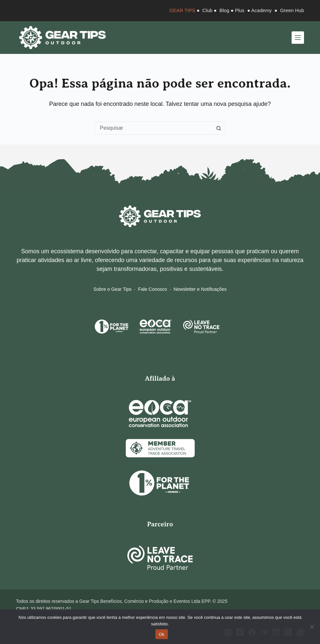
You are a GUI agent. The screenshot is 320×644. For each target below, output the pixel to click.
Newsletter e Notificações (200, 289)
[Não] (312, 627)
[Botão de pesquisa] (219, 128)
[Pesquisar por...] (153, 128)
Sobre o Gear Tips (112, 289)
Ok (161, 634)
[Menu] (298, 38)
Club (208, 10)
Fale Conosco (153, 289)
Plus (240, 10)
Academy (261, 10)
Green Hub (292, 10)
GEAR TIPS (182, 10)
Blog (224, 10)
